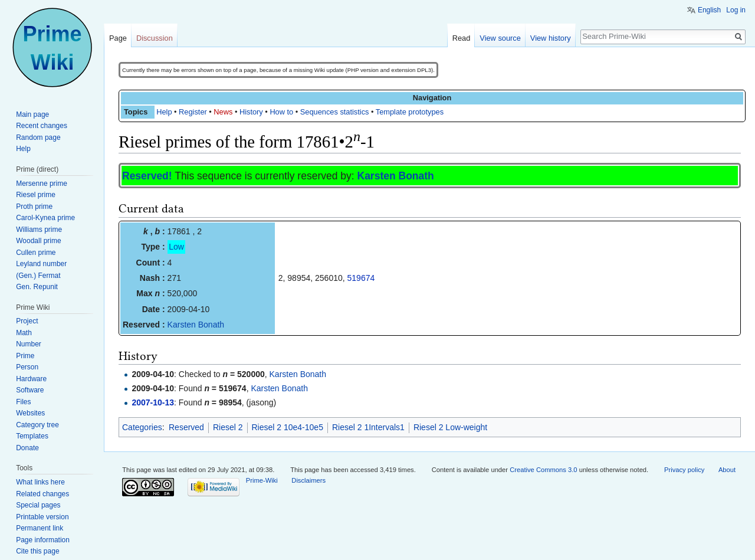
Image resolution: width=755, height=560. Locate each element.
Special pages (38, 505)
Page (118, 38)
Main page (32, 114)
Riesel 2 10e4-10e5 (288, 427)
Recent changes (42, 126)
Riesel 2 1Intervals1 (368, 427)
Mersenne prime (42, 184)
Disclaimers (308, 480)
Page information (43, 540)
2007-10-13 (153, 402)
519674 (361, 278)
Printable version (42, 517)
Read (462, 38)
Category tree (37, 425)
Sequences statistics (335, 112)
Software (30, 390)
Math (24, 333)
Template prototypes (410, 112)
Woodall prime (38, 241)
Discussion (155, 38)
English (709, 10)
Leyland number (41, 264)
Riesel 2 (228, 427)
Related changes (42, 494)
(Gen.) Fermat (38, 276)
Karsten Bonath (396, 176)
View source (500, 38)
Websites (30, 413)
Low (176, 247)
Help (164, 112)
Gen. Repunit (37, 287)
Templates (32, 436)
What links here (40, 482)
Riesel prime (36, 195)
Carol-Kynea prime (45, 218)
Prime (25, 356)
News (223, 112)
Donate (27, 448)
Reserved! (147, 176)
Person (27, 367)
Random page (38, 137)
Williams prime (39, 230)
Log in (736, 10)
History (251, 112)
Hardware (31, 379)
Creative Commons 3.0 (543, 470)
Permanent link (40, 528)
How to (281, 112)
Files (23, 402)
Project (27, 321)
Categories (142, 427)
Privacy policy (684, 470)
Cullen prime (36, 253)
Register (193, 112)
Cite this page (37, 551)
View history (551, 38)
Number (29, 344)
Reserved (186, 427)
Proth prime (34, 207)
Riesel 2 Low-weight (450, 427)
